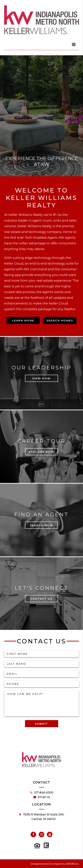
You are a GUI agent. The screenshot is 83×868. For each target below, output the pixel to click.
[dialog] (74, 44)
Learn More (23, 320)
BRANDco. (73, 864)
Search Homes (60, 320)
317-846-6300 (42, 793)
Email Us (42, 797)
